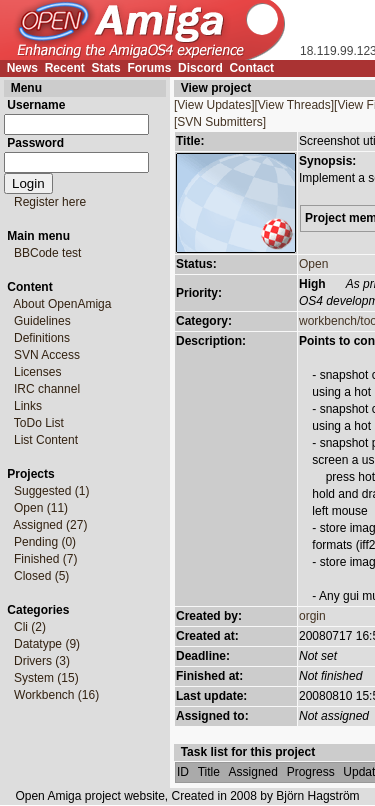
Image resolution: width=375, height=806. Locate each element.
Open (313, 264)
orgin (312, 616)
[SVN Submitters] (220, 122)
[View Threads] (295, 105)
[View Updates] (214, 105)
